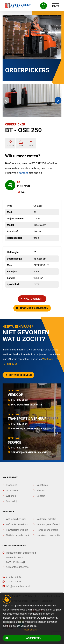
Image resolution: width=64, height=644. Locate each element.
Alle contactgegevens (17, 567)
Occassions (12, 490)
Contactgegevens (19, 375)
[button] (6, 100)
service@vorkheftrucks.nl (29, 452)
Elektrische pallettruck (18, 535)
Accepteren (23, 638)
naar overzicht (32, 299)
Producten (12, 485)
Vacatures (42, 485)
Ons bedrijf (12, 501)
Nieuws (41, 490)
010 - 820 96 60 (19, 448)
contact (23, 173)
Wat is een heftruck (16, 519)
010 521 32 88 (12, 577)
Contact (41, 496)
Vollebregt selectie (46, 519)
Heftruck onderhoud (47, 530)
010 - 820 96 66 (19, 424)
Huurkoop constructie (48, 535)
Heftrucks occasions (17, 524)
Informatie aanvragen (32, 308)
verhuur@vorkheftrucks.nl (29, 428)
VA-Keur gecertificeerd (48, 524)
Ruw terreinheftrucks (17, 530)
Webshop (11, 496)
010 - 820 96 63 (19, 400)
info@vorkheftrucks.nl (27, 405)
